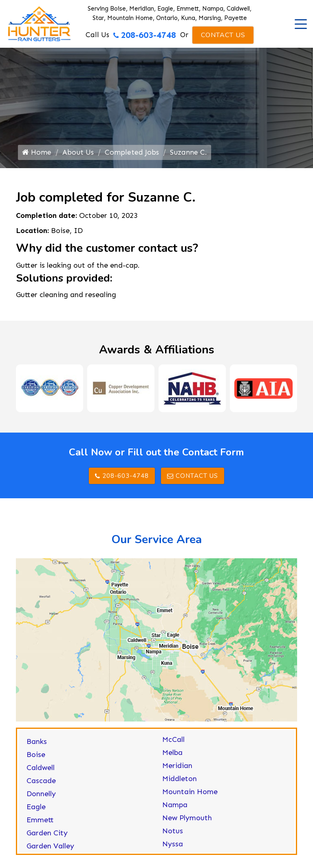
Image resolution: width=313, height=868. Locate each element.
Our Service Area (156, 542)
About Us (79, 154)
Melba (172, 755)
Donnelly (41, 797)
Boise (36, 757)
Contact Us (223, 35)
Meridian (177, 768)
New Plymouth (187, 821)
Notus (173, 834)
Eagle (36, 810)
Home (37, 154)
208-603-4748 (144, 35)
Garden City (47, 836)
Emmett (40, 823)
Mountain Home (190, 795)
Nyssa (173, 847)
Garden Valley (50, 849)
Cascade (41, 784)
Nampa (175, 808)
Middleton (180, 781)
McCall (173, 742)
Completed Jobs (132, 154)
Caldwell (41, 770)
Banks (37, 744)
